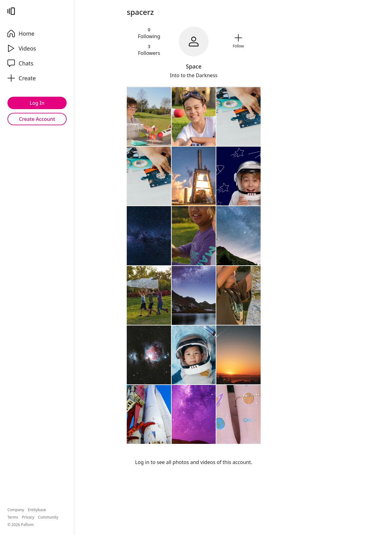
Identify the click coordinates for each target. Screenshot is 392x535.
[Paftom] (11, 11)
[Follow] (238, 42)
